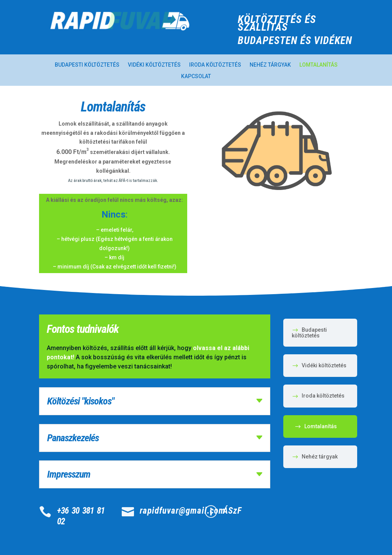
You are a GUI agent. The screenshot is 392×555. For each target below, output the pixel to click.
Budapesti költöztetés (87, 65)
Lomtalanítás (318, 65)
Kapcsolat (196, 76)
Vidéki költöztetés (154, 65)
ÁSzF (232, 511)
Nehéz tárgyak (270, 65)
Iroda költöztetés (215, 65)
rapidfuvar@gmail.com (183, 511)
